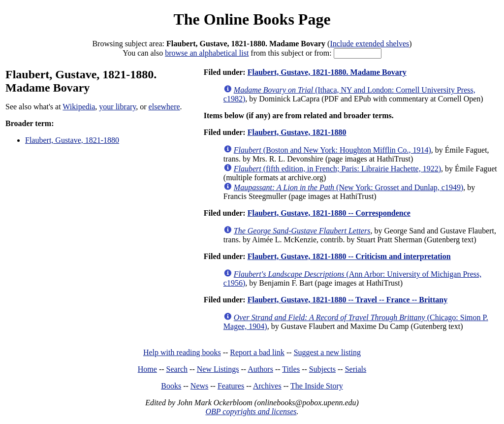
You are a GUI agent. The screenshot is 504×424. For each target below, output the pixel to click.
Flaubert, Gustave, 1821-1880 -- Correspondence (329, 213)
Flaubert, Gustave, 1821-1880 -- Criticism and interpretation (349, 256)
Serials (356, 369)
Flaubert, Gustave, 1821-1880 (72, 140)
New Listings (218, 369)
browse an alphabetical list (207, 53)
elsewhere (164, 107)
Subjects (322, 369)
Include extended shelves (369, 44)
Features (231, 386)
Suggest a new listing (327, 352)
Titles (291, 369)
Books (171, 386)
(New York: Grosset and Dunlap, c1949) (349, 187)
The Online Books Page (252, 19)
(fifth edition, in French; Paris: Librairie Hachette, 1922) (337, 169)
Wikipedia (79, 107)
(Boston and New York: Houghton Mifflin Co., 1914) (332, 150)
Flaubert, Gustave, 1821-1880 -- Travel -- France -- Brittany (347, 300)
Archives (267, 386)
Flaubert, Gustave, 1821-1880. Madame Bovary (327, 72)
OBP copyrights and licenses (251, 411)
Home (147, 369)
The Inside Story (317, 386)
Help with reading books (182, 352)
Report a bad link (257, 352)
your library (117, 107)
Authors (260, 369)
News (199, 386)
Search (177, 369)
